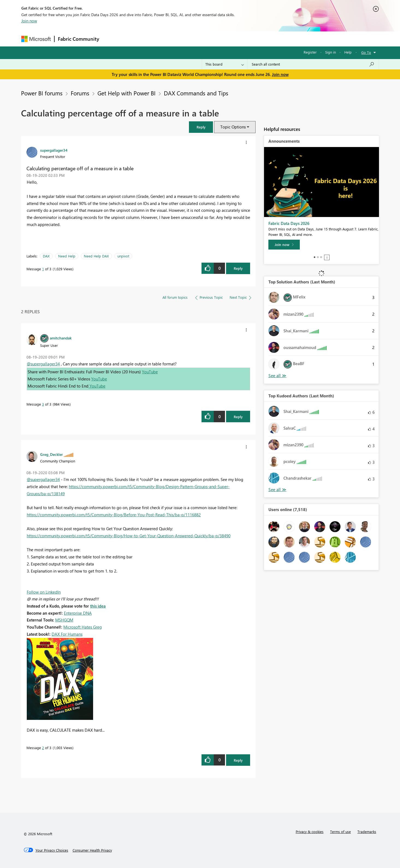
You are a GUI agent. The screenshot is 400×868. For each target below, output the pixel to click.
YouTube (150, 372)
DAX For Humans (67, 634)
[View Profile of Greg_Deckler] (51, 454)
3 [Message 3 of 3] (43, 404)
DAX (46, 256)
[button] (201, 127)
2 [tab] (318, 257)
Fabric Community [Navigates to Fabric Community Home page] (78, 39)
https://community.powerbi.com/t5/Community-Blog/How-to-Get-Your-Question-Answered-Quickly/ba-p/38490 (129, 536)
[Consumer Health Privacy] (92, 850)
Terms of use (340, 832)
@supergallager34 (43, 364)
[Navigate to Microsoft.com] (36, 39)
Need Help (67, 256)
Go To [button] (366, 52)
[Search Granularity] (225, 64)
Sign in (331, 52)
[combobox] (313, 64)
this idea (98, 606)
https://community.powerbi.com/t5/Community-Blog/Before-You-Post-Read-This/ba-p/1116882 (114, 515)
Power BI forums (42, 93)
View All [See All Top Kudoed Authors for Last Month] (277, 490)
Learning (228, 39)
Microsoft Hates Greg (83, 627)
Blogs (207, 39)
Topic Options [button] (233, 127)
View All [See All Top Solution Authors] (277, 376)
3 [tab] (321, 257)
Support (251, 39)
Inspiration (136, 39)
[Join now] (284, 245)
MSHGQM (64, 620)
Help (348, 52)
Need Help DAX (96, 256)
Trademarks (367, 832)
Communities (182, 39)
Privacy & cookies (310, 832)
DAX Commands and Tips (196, 93)
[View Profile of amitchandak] (61, 338)
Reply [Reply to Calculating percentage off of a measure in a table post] (238, 268)
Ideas (158, 39)
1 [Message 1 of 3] (43, 269)
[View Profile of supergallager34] (54, 150)
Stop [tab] (327, 257)
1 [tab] (315, 257)
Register (310, 52)
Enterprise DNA (78, 613)
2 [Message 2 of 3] (43, 748)
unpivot (123, 256)
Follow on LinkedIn (44, 592)
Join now (29, 21)
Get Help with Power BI (127, 93)
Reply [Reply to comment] (238, 417)
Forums (112, 39)
